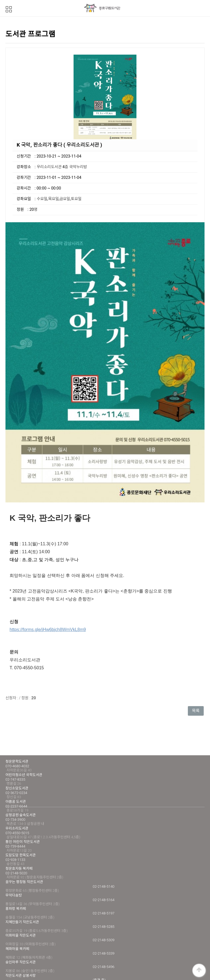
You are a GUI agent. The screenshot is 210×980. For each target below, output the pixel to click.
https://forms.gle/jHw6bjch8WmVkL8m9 (48, 580)
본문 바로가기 (0, 0)
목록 (196, 662)
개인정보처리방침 (20, 953)
